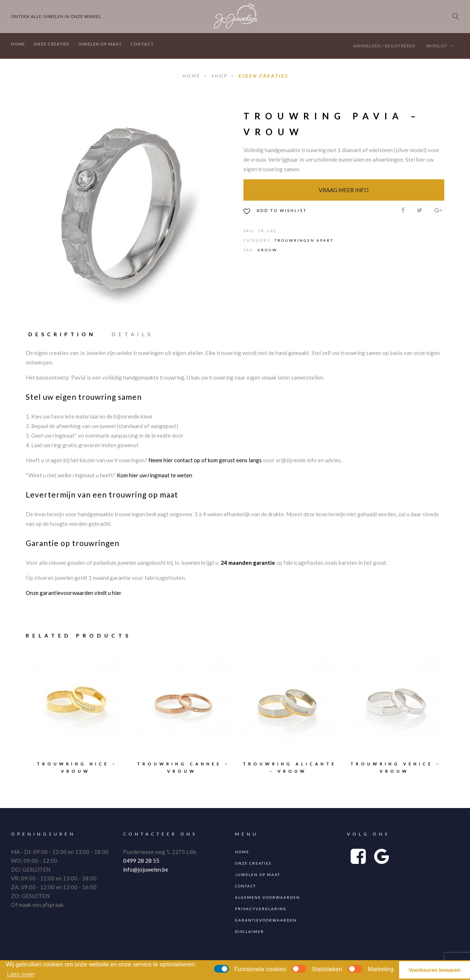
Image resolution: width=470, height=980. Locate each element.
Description (62, 334)
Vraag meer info (344, 190)
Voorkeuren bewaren (435, 970)
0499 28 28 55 (141, 861)
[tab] (65, 334)
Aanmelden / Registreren (384, 46)
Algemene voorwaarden (267, 897)
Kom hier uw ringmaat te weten (154, 475)
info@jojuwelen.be (146, 869)
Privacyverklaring (261, 909)
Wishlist (440, 46)
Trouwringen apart (304, 240)
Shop (220, 76)
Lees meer (21, 974)
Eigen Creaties (263, 76)
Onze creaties (51, 44)
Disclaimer (250, 931)
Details (132, 334)
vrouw (267, 250)
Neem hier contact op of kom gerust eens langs (205, 460)
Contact (142, 44)
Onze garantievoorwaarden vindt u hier (73, 593)
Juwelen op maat (100, 44)
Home (18, 44)
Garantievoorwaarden (266, 920)
